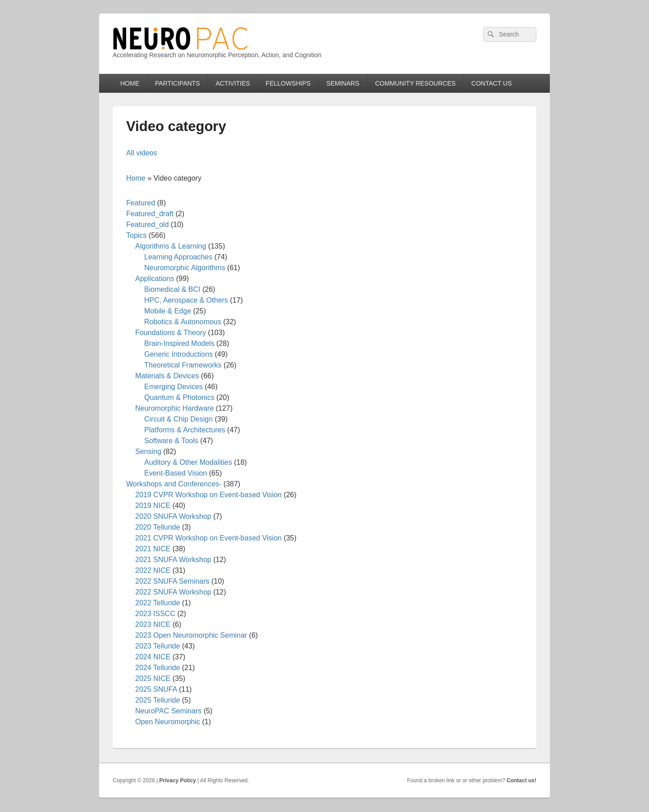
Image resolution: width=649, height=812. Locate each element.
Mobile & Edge (168, 311)
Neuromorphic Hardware (174, 408)
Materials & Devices (167, 376)
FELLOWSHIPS (288, 83)
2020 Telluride (158, 527)
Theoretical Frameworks (183, 365)
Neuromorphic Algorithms (185, 268)
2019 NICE (153, 506)
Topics (136, 235)
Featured (141, 203)
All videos (142, 153)
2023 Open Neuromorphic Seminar (191, 635)
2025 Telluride (158, 700)
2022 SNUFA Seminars (172, 581)
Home (136, 178)
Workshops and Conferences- (174, 484)
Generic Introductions (178, 354)
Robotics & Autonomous (183, 322)
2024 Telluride (158, 668)
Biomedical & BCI (172, 289)
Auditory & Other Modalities (188, 462)
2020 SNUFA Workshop (173, 516)
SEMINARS (343, 83)
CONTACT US (492, 83)
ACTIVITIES (233, 83)
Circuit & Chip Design (178, 419)
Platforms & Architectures (185, 430)
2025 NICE (153, 678)
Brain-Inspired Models (179, 343)
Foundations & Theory (171, 333)
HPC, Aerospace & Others (186, 300)
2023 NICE (153, 624)
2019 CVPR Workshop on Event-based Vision (208, 495)
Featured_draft (150, 214)
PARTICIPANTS (178, 83)
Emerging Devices (174, 387)
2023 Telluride (158, 646)
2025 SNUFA (156, 689)
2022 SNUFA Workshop (173, 592)
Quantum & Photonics (179, 397)
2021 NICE (153, 549)
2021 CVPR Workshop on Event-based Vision (208, 538)
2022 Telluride (158, 603)
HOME (130, 83)
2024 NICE (153, 657)
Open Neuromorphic (168, 722)
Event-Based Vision (176, 473)
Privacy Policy (177, 780)
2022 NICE (153, 570)
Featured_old (147, 225)
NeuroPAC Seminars (168, 711)
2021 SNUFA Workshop (173, 560)
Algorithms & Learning (171, 246)
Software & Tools (171, 441)
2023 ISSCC (155, 614)
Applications (155, 279)
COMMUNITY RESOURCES (415, 83)
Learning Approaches (178, 257)
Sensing (148, 451)
